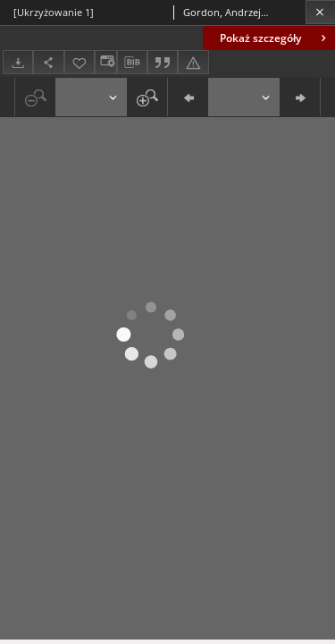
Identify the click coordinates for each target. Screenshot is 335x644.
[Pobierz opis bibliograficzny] (132, 63)
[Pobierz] (18, 62)
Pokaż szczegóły (275, 38)
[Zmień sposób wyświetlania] (105, 62)
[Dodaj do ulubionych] (80, 62)
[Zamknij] (320, 12)
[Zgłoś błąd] (193, 62)
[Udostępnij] (48, 62)
